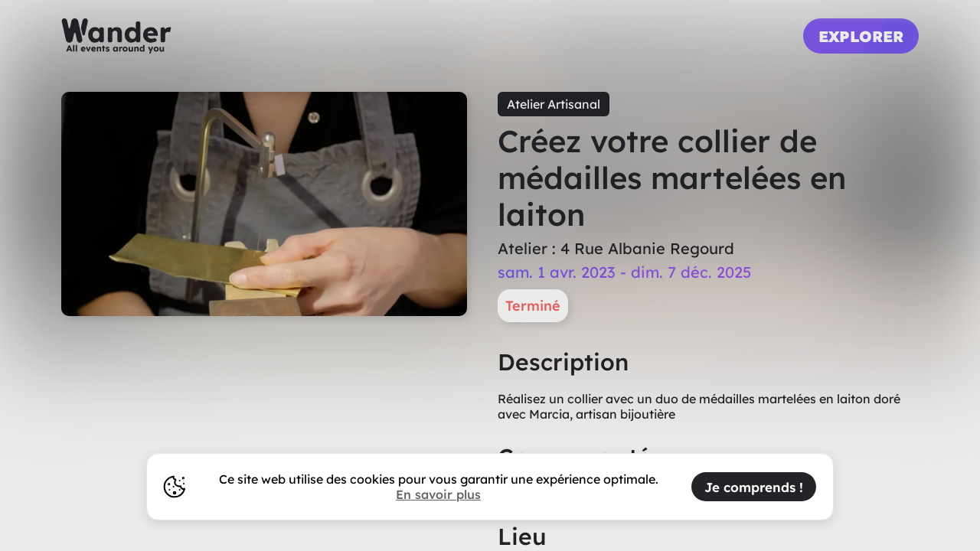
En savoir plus (438, 494)
